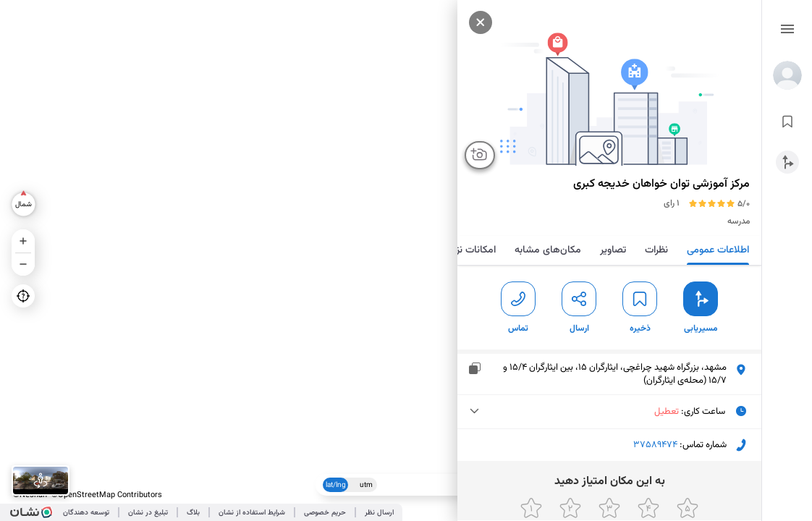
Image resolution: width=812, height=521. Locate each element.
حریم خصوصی (325, 513)
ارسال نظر (379, 513)
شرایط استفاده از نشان (252, 513)
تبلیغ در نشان (148, 513)
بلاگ (193, 513)
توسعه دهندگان (86, 513)
